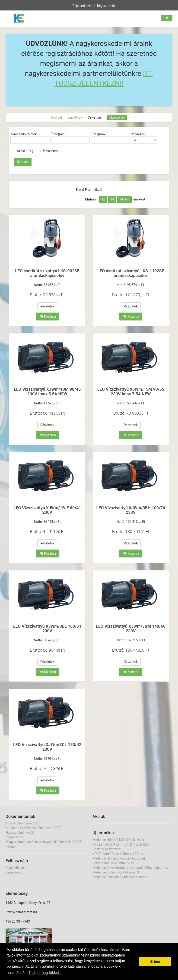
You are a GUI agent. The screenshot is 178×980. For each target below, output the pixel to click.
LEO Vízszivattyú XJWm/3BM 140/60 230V (131, 628)
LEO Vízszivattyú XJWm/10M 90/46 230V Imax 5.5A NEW (47, 392)
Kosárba (48, 317)
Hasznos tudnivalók (20, 833)
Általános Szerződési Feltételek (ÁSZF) (33, 828)
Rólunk (11, 847)
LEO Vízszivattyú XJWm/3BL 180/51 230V (47, 628)
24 (112, 200)
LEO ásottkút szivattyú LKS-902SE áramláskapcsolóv (47, 273)
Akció (19, 151)
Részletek (47, 306)
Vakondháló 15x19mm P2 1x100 (116, 863)
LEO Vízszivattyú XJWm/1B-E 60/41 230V (47, 510)
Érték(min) (58, 134)
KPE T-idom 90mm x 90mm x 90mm (118, 854)
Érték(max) (99, 134)
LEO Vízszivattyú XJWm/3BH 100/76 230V (131, 510)
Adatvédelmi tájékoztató (23, 823)
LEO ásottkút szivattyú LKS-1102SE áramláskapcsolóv (131, 273)
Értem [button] (155, 962)
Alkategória (117, 118)
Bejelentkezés (82, 5)
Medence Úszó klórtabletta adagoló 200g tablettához (131, 868)
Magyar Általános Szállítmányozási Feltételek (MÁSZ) (44, 842)
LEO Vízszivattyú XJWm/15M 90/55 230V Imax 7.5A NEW (131, 392)
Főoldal (57, 117)
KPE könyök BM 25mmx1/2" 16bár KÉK (121, 844)
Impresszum (14, 837)
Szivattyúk (75, 117)
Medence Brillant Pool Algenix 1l (116, 872)
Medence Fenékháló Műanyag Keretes (120, 877)
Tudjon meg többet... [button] (45, 973)
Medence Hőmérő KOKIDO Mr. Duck (118, 840)
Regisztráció (106, 5)
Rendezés (138, 134)
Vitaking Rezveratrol (107, 849)
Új (30, 151)
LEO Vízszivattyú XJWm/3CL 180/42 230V (47, 747)
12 (103, 200)
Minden (124, 200)
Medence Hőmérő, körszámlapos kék (119, 858)
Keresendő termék (24, 134)
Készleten (49, 151)
